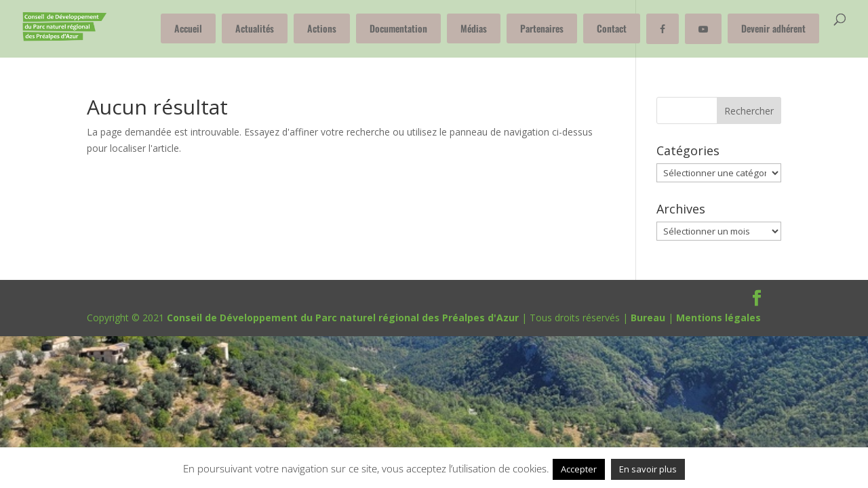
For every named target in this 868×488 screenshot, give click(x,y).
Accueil (188, 28)
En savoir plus (648, 469)
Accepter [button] (579, 469)
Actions (322, 28)
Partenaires (542, 28)
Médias (474, 28)
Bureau (648, 318)
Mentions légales (718, 318)
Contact (612, 28)
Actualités (255, 28)
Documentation (398, 28)
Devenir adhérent (773, 28)
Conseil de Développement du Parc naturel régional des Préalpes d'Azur (343, 318)
